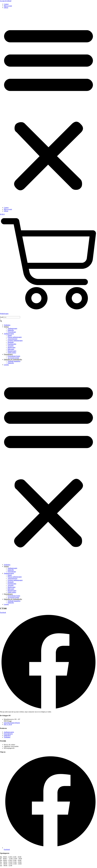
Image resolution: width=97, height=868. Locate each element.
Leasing (6, 365)
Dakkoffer (11, 330)
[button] (48, 108)
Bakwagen (11, 349)
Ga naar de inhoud (6, 1)
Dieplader (11, 342)
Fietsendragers (8, 354)
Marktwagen (12, 347)
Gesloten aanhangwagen (15, 341)
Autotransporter (12, 339)
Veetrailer (11, 346)
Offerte (6, 8)
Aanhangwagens (9, 334)
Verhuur (6, 327)
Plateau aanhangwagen (15, 337)
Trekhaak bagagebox (14, 361)
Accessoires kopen (13, 358)
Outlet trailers (12, 353)
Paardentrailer (12, 344)
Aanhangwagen (12, 328)
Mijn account (8, 6)
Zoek (2, 317)
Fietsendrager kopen (14, 356)
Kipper (10, 335)
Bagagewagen (12, 351)
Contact (6, 4)
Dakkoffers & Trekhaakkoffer (13, 359)
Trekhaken (7, 325)
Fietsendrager (12, 332)
